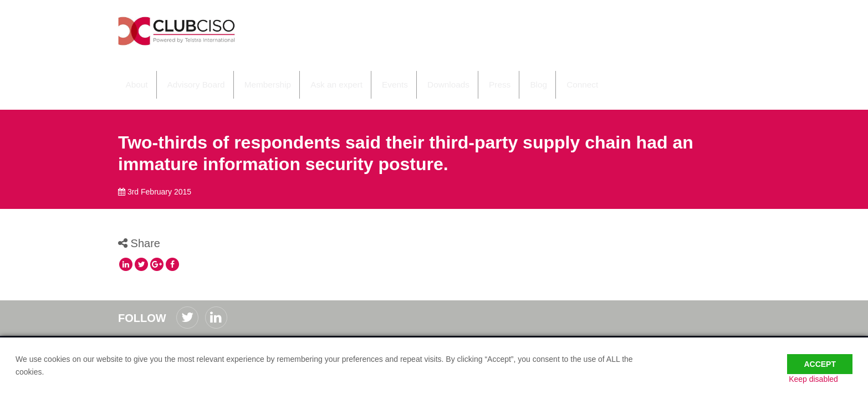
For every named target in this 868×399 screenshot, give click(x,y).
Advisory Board (186, 77)
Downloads (426, 77)
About (129, 77)
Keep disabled (828, 378)
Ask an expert (320, 77)
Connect (553, 77)
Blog (511, 77)
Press (475, 77)
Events (375, 77)
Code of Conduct (147, 335)
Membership (254, 77)
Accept (820, 356)
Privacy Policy (202, 335)
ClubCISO (199, 35)
